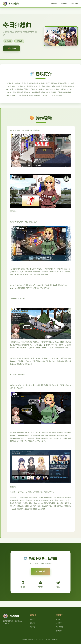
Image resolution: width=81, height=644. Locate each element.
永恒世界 (59, 623)
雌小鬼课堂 (60, 627)
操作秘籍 (64, 4)
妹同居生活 (60, 619)
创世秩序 (59, 631)
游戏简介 (54, 4)
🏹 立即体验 (12, 48)
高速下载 (75, 4)
